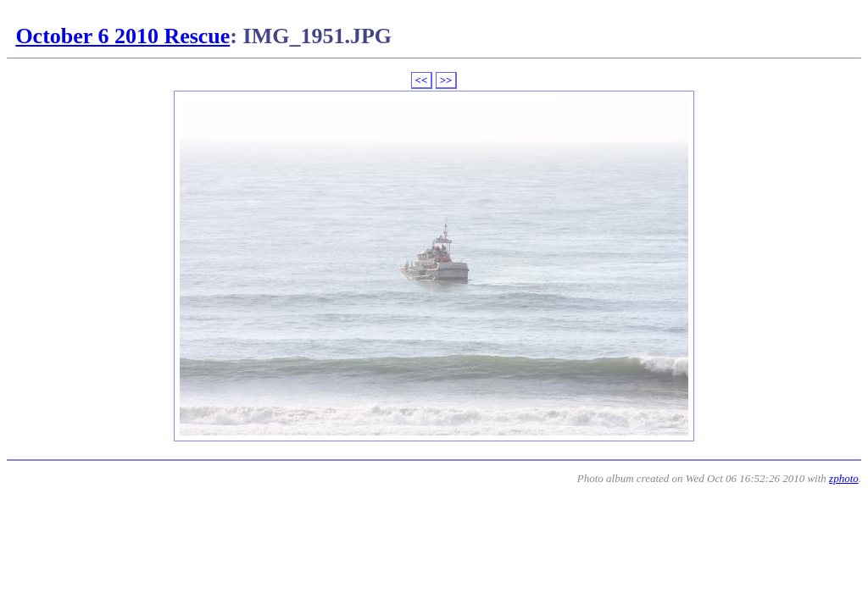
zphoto (844, 478)
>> (446, 80)
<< (422, 80)
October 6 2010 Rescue (122, 36)
